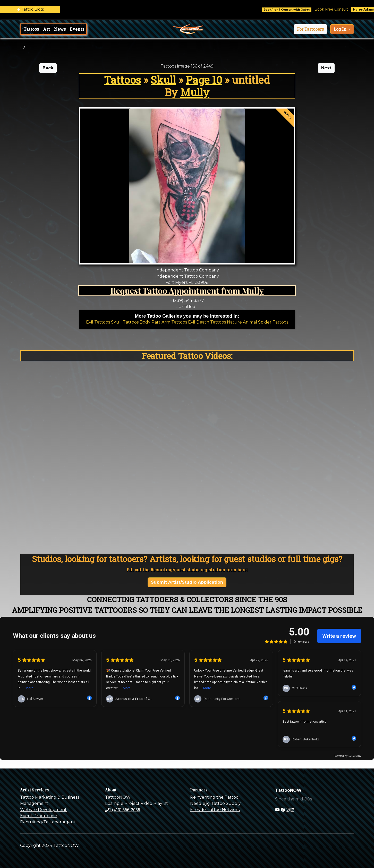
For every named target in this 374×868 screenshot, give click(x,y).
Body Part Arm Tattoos (163, 322)
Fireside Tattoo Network (215, 810)
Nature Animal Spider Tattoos (258, 322)
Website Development (43, 810)
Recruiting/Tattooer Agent (48, 822)
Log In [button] (341, 29)
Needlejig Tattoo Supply (215, 803)
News (60, 29)
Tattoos (31, 29)
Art (46, 29)
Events (77, 29)
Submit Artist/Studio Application (187, 582)
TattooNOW (118, 797)
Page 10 (204, 80)
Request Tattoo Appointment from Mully (187, 290)
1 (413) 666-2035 (123, 810)
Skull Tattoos (125, 322)
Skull (163, 80)
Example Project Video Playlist (137, 803)
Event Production (39, 816)
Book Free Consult (336, 9)
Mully (195, 92)
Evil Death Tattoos (207, 322)
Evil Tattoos (98, 322)
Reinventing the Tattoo (214, 797)
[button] (310, 29)
